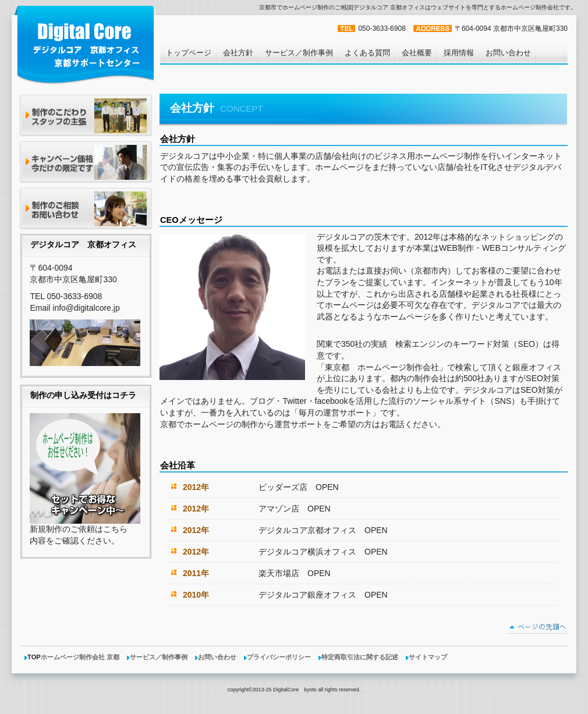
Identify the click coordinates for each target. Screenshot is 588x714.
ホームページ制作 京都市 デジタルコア (85, 44)
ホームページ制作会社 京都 (80, 657)
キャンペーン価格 (86, 163)
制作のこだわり (86, 116)
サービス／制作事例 (159, 657)
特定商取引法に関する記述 (360, 657)
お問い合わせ (217, 657)
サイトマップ (428, 657)
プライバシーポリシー (279, 657)
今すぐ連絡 (86, 209)
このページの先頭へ (538, 628)
